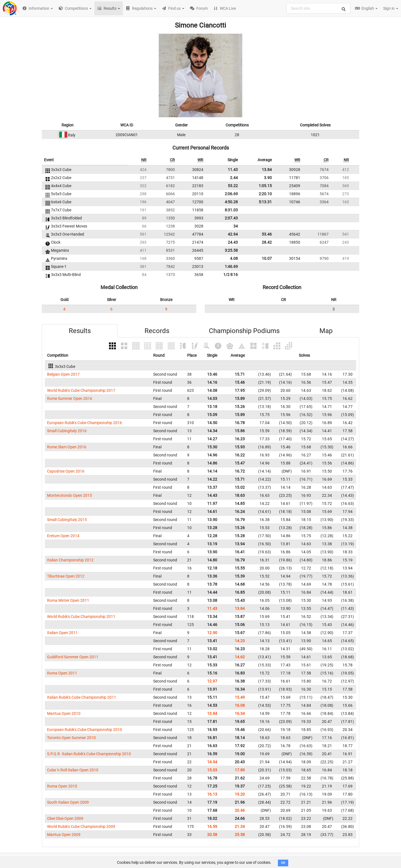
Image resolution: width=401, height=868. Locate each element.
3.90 (268, 178)
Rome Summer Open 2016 (70, 398)
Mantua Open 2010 (64, 713)
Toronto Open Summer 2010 (71, 738)
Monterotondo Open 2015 (69, 495)
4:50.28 (231, 202)
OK (283, 863)
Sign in (391, 8)
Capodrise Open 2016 (66, 471)
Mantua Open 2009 (64, 835)
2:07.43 (231, 218)
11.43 (233, 170)
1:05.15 (265, 186)
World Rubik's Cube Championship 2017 (81, 390)
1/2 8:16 (231, 275)
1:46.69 (231, 266)
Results (80, 331)
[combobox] (318, 8)
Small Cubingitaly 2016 (67, 431)
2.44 (234, 178)
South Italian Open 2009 (68, 802)
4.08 (234, 258)
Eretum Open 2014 (63, 536)
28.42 (267, 242)
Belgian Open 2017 (63, 374)
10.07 (267, 258)
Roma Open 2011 (62, 673)
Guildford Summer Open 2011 (73, 657)
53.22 (233, 186)
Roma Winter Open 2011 (68, 600)
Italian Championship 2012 (70, 560)
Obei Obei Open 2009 (65, 818)
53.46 (267, 234)
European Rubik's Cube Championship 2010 (85, 730)
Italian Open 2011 (62, 633)
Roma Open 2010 (62, 786)
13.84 (267, 170)
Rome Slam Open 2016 (67, 447)
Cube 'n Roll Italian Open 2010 (73, 770)
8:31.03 (231, 210)
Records (157, 331)
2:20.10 (265, 194)
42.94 (233, 234)
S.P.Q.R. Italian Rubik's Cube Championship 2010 (89, 754)
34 (236, 226)
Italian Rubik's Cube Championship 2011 (82, 697)
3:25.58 (231, 250)
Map (326, 331)
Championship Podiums (244, 331)
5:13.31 (265, 202)
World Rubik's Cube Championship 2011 (81, 617)
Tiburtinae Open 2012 (66, 576)
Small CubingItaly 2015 (67, 520)
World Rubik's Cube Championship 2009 (81, 827)
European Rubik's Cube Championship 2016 (85, 423)
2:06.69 (231, 194)
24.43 (233, 242)
